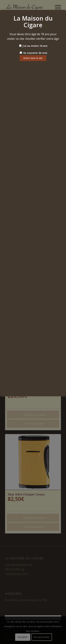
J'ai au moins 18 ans (33, 46)
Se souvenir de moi (33, 53)
